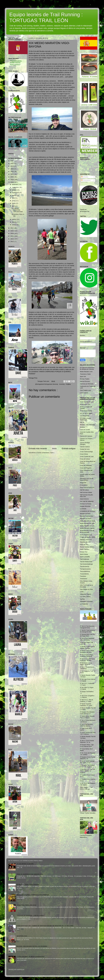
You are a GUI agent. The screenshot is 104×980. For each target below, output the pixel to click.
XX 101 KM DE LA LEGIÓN (25, 864)
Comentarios (86, 180)
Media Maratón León (86, 372)
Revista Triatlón (85, 379)
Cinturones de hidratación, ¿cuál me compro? (31, 915)
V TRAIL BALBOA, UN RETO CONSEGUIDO (30, 957)
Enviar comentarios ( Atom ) (46, 453)
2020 (12, 177)
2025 (12, 163)
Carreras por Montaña (87, 384)
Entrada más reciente (38, 448)
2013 (12, 239)
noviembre (15, 187)
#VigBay (68, 384)
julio (14, 198)
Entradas (85, 177)
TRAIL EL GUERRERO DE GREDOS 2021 (30, 874)
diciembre (15, 185)
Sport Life (83, 376)
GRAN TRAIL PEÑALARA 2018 (26, 905)
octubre (15, 190)
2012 (12, 242)
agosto (14, 195)
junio (14, 201)
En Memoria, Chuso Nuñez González (28, 885)
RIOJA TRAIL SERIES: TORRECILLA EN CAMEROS (33, 895)
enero (14, 225)
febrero (14, 222)
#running (62, 384)
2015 (12, 233)
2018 (12, 182)
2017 (12, 228)
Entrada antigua (69, 448)
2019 (12, 180)
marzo (14, 219)
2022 (12, 172)
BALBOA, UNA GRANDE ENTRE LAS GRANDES (32, 946)
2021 (12, 174)
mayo (14, 203)
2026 (12, 161)
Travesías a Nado (85, 374)
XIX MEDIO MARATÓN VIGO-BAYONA (17, 210)
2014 (12, 236)
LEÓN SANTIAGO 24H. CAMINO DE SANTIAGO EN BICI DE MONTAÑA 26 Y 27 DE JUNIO (45, 926)
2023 (12, 169)
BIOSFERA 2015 (22, 936)
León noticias (84, 393)
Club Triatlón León (86, 390)
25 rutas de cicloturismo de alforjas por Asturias (87, 368)
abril (14, 206)
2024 (12, 166)
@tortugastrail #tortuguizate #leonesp (47, 384)
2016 (12, 231)
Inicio (54, 448)
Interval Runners (85, 381)
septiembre (16, 193)
